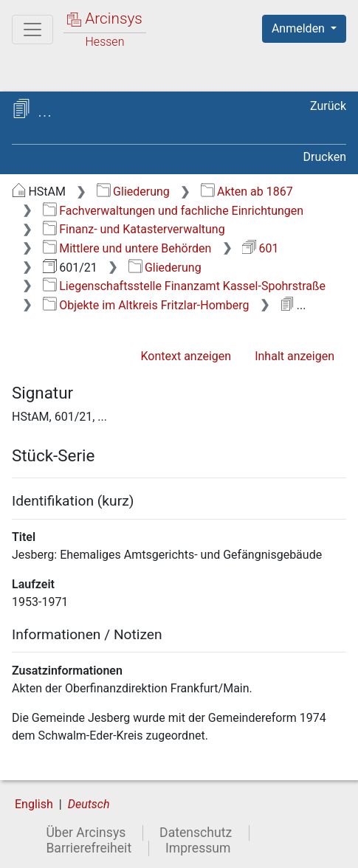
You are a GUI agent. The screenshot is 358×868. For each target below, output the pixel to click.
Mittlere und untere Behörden (127, 248)
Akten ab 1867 (247, 192)
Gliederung (133, 192)
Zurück (328, 106)
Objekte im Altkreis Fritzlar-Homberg (146, 305)
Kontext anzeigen (186, 356)
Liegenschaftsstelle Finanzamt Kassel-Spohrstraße (184, 286)
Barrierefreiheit (89, 848)
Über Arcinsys (86, 833)
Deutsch (89, 804)
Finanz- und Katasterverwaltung (134, 229)
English (34, 804)
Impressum (198, 848)
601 (260, 248)
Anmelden (300, 28)
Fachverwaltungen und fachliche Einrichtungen (173, 211)
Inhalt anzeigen (295, 356)
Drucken (325, 157)
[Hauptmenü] (32, 30)
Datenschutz (196, 833)
